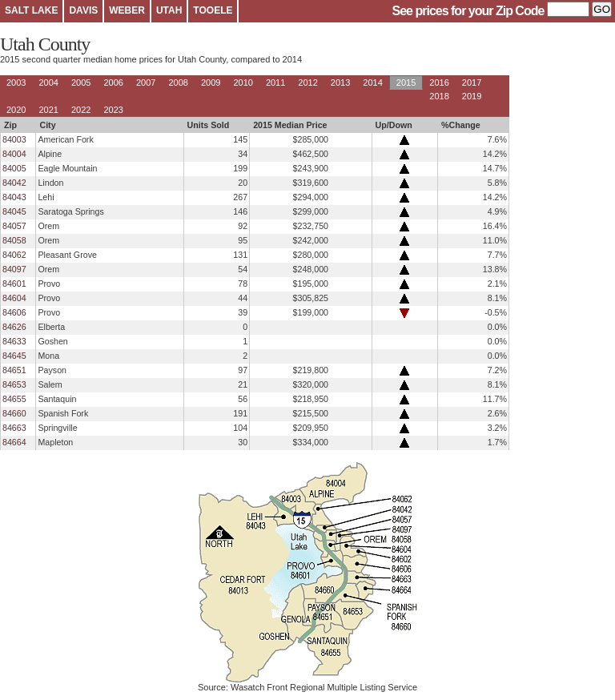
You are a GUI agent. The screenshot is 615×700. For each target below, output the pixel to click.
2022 (81, 110)
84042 (14, 183)
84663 (14, 428)
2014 (372, 82)
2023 (113, 110)
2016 (439, 82)
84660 (14, 413)
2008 (178, 82)
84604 (14, 298)
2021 (48, 110)
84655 (14, 399)
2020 (16, 110)
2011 (275, 82)
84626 (14, 327)
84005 (14, 168)
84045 (14, 211)
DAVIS (83, 10)
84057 (14, 226)
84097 (14, 269)
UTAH (169, 10)
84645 (14, 356)
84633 (14, 341)
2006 (113, 82)
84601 (14, 284)
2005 (81, 82)
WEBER (127, 10)
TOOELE (213, 10)
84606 (14, 312)
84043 (14, 197)
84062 (14, 255)
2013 (340, 82)
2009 (211, 82)
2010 (243, 82)
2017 (472, 82)
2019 (472, 96)
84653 (14, 384)
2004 (48, 82)
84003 (14, 139)
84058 (14, 240)
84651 (14, 370)
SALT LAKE (31, 10)
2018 (439, 96)
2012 (307, 82)
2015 (406, 82)
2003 (16, 82)
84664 (14, 442)
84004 (14, 154)
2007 (146, 82)
